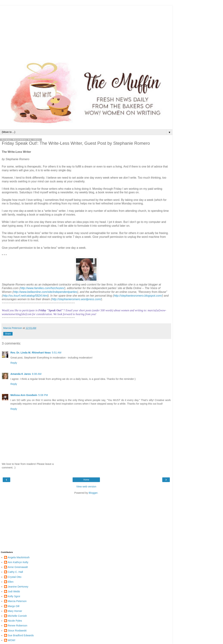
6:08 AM (37, 374)
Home (86, 480)
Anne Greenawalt (18, 567)
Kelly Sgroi (14, 596)
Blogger (93, 493)
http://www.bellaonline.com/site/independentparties (45, 292)
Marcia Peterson (17, 601)
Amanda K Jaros (21, 374)
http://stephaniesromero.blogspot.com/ (138, 296)
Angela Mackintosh (19, 557)
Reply (14, 363)
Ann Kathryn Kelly (18, 562)
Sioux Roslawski (17, 631)
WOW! (12, 640)
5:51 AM (57, 353)
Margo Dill (14, 606)
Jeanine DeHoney (18, 587)
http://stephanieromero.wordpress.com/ (76, 299)
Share (8, 334)
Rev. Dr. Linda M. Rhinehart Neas (31, 353)
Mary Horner (15, 611)
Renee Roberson (18, 626)
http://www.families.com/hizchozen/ (42, 288)
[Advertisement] (86, 30)
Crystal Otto (15, 577)
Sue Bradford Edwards (21, 635)
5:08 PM (43, 395)
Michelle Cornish (17, 616)
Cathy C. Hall (15, 572)
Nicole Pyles (15, 621)
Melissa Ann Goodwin (24, 395)
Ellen (11, 582)
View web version (86, 487)
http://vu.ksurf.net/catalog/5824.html (25, 296)
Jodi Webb (14, 591)
